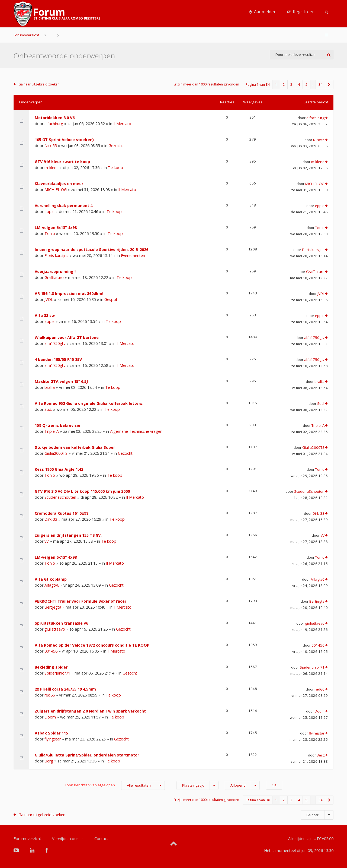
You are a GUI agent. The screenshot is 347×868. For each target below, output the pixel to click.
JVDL (49, 299)
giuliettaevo (55, 629)
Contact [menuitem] (101, 839)
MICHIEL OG (56, 190)
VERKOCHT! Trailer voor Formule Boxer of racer (81, 601)
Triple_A (52, 431)
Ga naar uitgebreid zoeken (39, 84)
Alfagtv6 (52, 585)
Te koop (115, 168)
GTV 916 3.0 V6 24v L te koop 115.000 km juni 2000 (82, 491)
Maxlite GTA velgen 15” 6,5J (61, 381)
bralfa (50, 387)
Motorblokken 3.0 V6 (55, 118)
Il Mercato (122, 124)
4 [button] (299, 85)
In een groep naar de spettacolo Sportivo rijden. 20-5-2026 (91, 249)
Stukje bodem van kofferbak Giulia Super (75, 447)
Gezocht (116, 146)
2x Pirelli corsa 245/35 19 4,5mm (65, 689)
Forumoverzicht (26, 35)
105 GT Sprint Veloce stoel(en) (64, 140)
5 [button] (306, 85)
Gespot (111, 299)
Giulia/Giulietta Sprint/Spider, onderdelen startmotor (87, 755)
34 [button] (320, 85)
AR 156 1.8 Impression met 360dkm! (69, 293)
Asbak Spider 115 (51, 733)
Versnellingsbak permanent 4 (64, 206)
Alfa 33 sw (45, 315)
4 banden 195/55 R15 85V (58, 359)
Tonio (50, 233)
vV (47, 541)
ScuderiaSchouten (60, 497)
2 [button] (284, 85)
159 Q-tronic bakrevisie (57, 425)
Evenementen (133, 255)
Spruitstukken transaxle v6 (61, 623)
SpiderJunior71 (57, 673)
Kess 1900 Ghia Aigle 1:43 (59, 469)
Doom (50, 717)
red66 (50, 695)
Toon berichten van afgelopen (115, 785)
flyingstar (53, 739)
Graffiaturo (54, 277)
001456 (51, 651)
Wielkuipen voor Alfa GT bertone (67, 337)
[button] (329, 85)
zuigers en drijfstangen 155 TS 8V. (68, 535)
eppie (49, 212)
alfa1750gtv (55, 343)
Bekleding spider (51, 667)
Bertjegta (53, 607)
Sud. (48, 409)
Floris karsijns (56, 255)
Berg (49, 761)
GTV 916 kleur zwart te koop (62, 162)
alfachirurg (54, 124)
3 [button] (291, 85)
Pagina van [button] (258, 85)
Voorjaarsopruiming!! (55, 271)
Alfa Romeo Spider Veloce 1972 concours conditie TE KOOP (92, 645)
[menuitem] (263, 12)
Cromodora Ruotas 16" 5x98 (62, 513)
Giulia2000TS (56, 453)
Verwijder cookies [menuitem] (68, 839)
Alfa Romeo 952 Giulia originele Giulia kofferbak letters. (89, 403)
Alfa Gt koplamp (51, 579)
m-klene (52, 168)
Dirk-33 (51, 519)
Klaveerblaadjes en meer (59, 184)
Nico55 (51, 146)
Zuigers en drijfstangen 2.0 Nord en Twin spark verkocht (90, 711)
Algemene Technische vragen (136, 431)
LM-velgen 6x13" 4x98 (56, 228)
